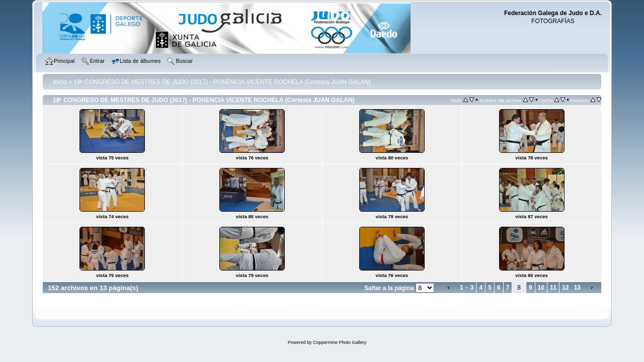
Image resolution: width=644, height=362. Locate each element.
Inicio (60, 82)
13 (577, 288)
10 (541, 288)
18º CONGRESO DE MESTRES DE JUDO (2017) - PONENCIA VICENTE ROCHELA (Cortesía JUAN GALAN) (223, 82)
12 (565, 288)
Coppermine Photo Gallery (340, 342)
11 (553, 288)
